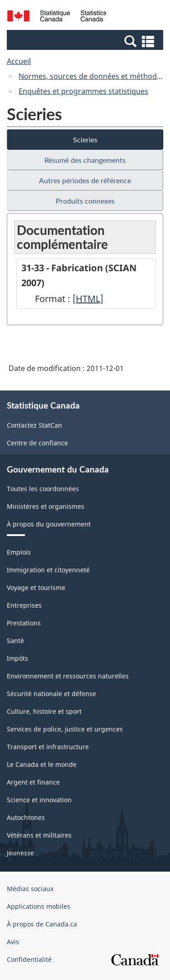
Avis (13, 942)
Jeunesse (20, 853)
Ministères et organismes (46, 506)
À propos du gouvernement (49, 524)
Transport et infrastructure (48, 747)
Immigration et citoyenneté (48, 570)
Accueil (19, 61)
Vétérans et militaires (39, 835)
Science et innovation (39, 800)
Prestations (24, 623)
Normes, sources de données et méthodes (92, 76)
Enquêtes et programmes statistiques (83, 91)
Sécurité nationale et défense (51, 694)
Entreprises (24, 605)
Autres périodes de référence (85, 180)
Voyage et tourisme (36, 588)
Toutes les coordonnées (43, 489)
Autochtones (26, 817)
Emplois (19, 552)
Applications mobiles (39, 906)
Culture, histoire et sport (44, 711)
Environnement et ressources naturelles (68, 676)
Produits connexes (85, 201)
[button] (86, 41)
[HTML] (88, 299)
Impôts (17, 658)
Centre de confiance (37, 443)
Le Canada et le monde (42, 764)
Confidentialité (29, 959)
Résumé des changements (85, 160)
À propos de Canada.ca (42, 924)
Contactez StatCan (34, 425)
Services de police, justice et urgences (65, 729)
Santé (15, 641)
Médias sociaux (30, 889)
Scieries (85, 139)
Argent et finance (33, 782)
